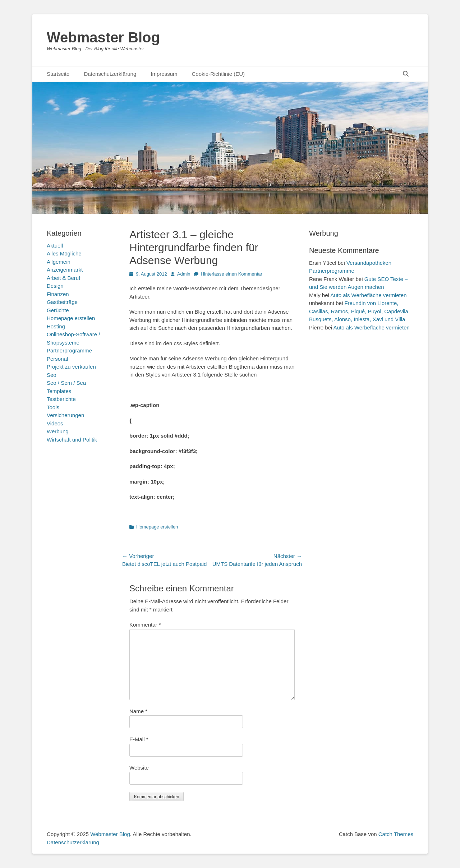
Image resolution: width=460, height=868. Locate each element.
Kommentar (145, 625)
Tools (53, 407)
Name (138, 711)
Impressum (164, 74)
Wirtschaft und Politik (72, 440)
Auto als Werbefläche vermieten (368, 295)
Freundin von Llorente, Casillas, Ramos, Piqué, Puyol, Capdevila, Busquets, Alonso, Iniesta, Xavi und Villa (359, 311)
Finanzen (58, 294)
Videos (55, 423)
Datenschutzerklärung (110, 74)
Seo (52, 375)
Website (139, 768)
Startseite (58, 74)
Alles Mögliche (64, 253)
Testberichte (61, 399)
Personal (57, 359)
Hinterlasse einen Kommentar (232, 274)
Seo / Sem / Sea (66, 383)
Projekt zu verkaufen (71, 367)
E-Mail (139, 739)
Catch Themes (396, 834)
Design (55, 286)
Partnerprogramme (69, 350)
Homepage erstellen (157, 527)
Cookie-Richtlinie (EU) (218, 74)
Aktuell (55, 246)
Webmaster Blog (103, 37)
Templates (59, 391)
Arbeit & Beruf (63, 278)
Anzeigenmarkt (65, 270)
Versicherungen (65, 415)
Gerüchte (58, 310)
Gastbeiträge (62, 302)
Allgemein (59, 262)
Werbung (58, 431)
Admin (184, 274)
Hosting (56, 326)
